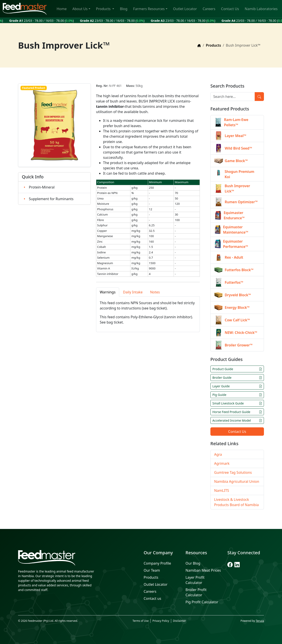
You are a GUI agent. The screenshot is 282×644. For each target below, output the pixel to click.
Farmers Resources (149, 9)
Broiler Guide (237, 378)
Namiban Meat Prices (203, 570)
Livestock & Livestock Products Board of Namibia (237, 502)
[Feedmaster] (57, 558)
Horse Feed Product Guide (237, 412)
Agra (218, 454)
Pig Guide (237, 395)
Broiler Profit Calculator (196, 592)
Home (62, 9)
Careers (209, 9)
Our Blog (193, 563)
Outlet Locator (185, 9)
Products (104, 9)
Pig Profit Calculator (202, 602)
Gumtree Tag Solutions (233, 472)
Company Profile (157, 563)
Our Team (152, 570)
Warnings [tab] (108, 292)
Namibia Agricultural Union (237, 481)
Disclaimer (179, 621)
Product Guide (237, 369)
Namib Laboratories (261, 9)
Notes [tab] (155, 292)
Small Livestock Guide (237, 403)
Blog (124, 9)
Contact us (152, 598)
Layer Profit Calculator (195, 580)
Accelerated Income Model (237, 420)
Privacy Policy (161, 621)
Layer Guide (237, 386)
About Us (80, 9)
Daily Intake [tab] (133, 292)
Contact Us (230, 9)
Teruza (260, 621)
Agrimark (222, 463)
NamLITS (222, 490)
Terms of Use (140, 621)
